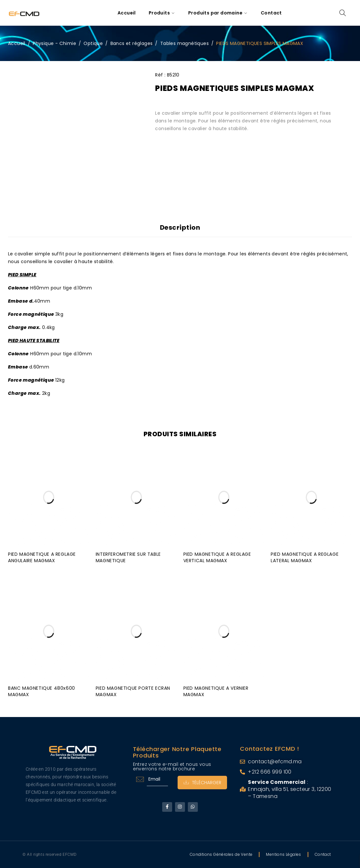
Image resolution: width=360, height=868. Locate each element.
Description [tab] (180, 227)
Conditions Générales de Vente (221, 854)
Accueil (17, 43)
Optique (93, 43)
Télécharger (202, 782)
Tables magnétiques (184, 43)
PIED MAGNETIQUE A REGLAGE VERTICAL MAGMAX (217, 556)
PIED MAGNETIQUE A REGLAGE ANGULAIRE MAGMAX (42, 556)
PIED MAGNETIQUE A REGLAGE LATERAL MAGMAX (305, 556)
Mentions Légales (283, 854)
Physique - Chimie (54, 43)
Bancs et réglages (132, 43)
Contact (323, 854)
